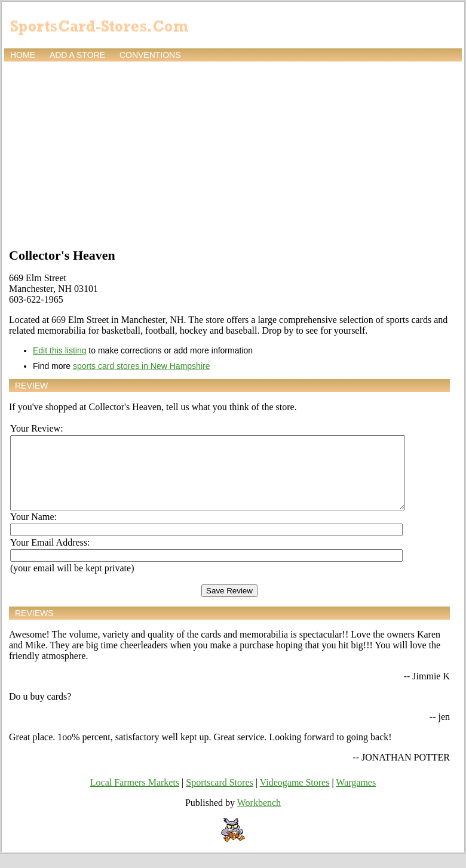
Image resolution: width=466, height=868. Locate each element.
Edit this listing (59, 350)
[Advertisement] (233, 153)
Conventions (150, 55)
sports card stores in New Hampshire (142, 366)
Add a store (77, 55)
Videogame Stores (295, 797)
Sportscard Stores (219, 797)
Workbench (259, 817)
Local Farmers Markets (135, 797)
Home (23, 55)
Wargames (356, 797)
